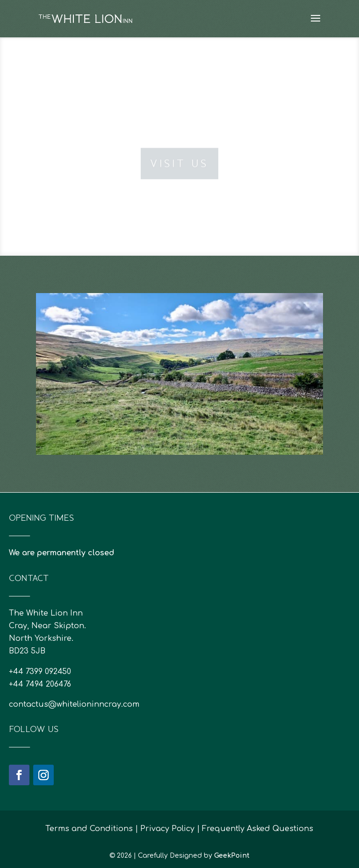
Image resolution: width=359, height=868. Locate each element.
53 (231, 434)
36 (316, 422)
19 (181, 422)
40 (128, 434)
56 (255, 434)
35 (308, 422)
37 (104, 434)
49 (199, 434)
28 (253, 422)
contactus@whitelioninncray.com (74, 704)
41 (136, 434)
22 (205, 422)
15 (149, 422)
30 (269, 422)
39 (120, 434)
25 (229, 422)
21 (197, 422)
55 (247, 434)
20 (189, 422)
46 (176, 434)
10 (110, 422)
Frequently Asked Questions (258, 829)
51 (215, 434)
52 (223, 434)
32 (284, 422)
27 (245, 422)
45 (168, 434)
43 (152, 434)
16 (157, 422)
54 (239, 434)
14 (141, 422)
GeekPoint (232, 856)
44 (160, 434)
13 (133, 422)
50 (207, 434)
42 (144, 434)
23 (213, 422)
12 (126, 422)
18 (173, 422)
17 (165, 422)
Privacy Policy (167, 829)
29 (261, 422)
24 (221, 422)
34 (300, 422)
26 (237, 422)
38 (112, 434)
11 (118, 422)
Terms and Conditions (89, 829)
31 (276, 422)
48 (191, 434)
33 (292, 422)
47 (183, 434)
